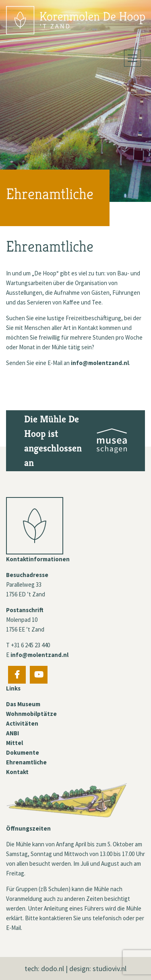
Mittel (14, 743)
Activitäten (22, 723)
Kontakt (17, 772)
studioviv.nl (110, 968)
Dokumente (23, 752)
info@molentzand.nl (100, 363)
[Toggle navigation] (132, 58)
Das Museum (23, 704)
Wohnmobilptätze (31, 714)
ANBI (12, 733)
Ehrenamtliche (26, 762)
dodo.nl (53, 968)
